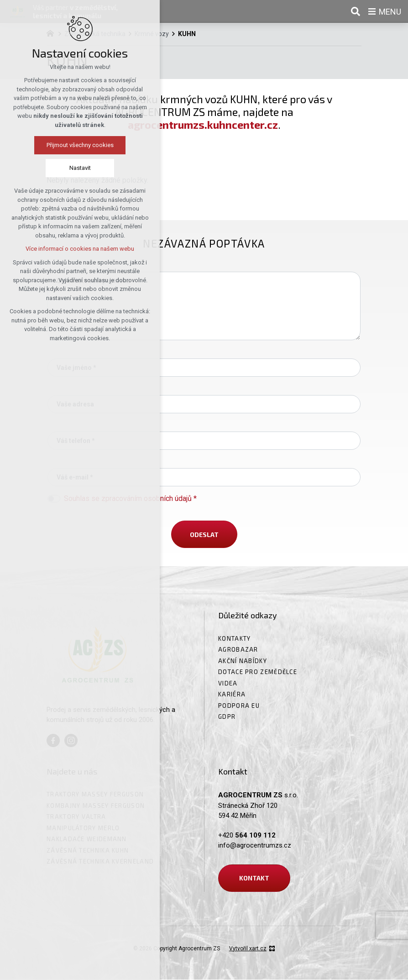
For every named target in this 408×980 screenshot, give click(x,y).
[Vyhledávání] (356, 11)
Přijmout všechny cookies (63, 145)
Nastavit (63, 168)
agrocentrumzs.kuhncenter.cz (203, 125)
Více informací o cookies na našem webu (63, 249)
